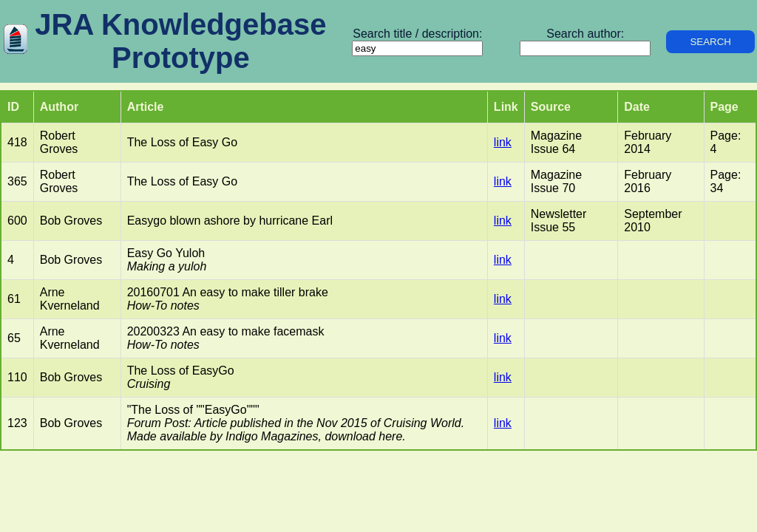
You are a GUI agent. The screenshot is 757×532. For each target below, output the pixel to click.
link (503, 142)
